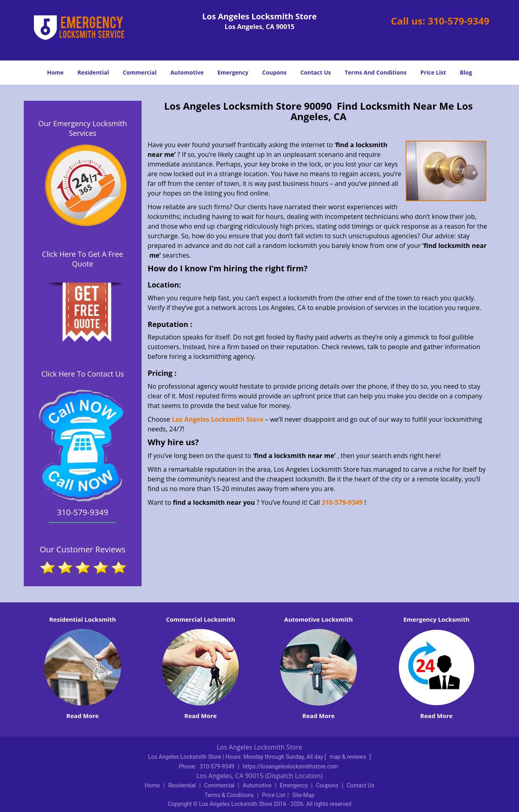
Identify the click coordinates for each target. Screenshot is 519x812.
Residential (93, 72)
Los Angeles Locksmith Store (218, 419)
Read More (83, 716)
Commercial (140, 72)
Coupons (274, 72)
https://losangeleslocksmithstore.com (291, 766)
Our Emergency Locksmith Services (83, 128)
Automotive (187, 72)
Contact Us (316, 72)
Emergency (233, 72)
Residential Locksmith (83, 619)
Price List (433, 72)
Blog (466, 72)
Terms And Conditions (376, 72)
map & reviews (348, 757)
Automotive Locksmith (319, 619)
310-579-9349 (459, 21)
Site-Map (303, 795)
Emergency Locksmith (436, 619)
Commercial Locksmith (200, 619)
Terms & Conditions (229, 795)
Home (55, 72)
